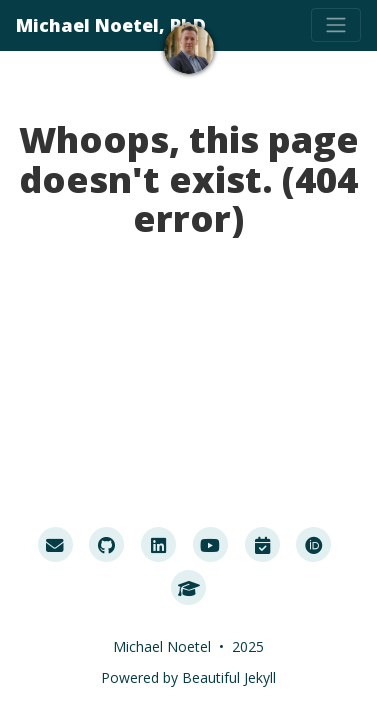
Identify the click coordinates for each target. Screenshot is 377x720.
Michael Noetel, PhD (111, 25)
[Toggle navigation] (336, 25)
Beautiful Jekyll (229, 677)
